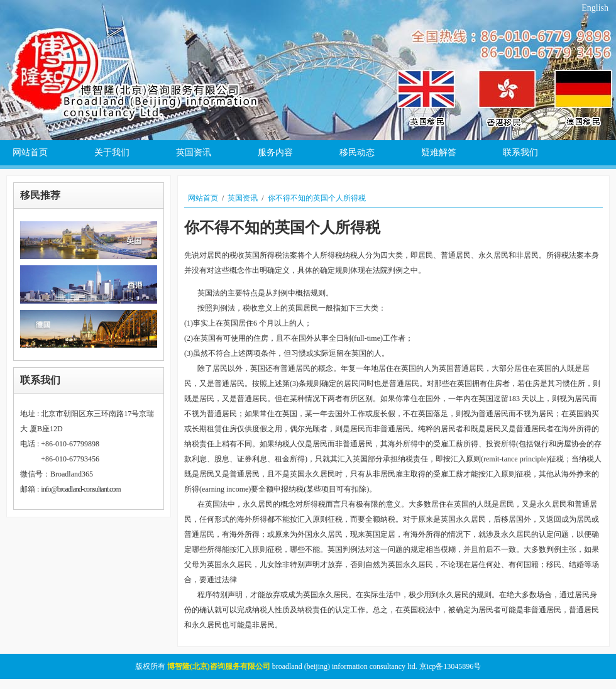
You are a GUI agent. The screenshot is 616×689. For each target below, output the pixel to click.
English (595, 8)
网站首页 (203, 198)
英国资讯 (243, 198)
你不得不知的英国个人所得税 (317, 198)
